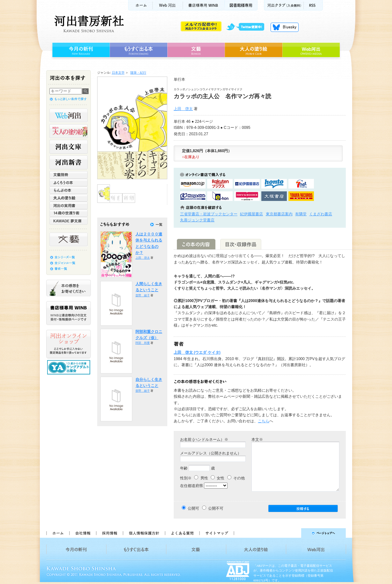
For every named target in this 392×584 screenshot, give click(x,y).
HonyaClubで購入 (193, 196)
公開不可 (216, 508)
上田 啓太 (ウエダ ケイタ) (197, 352)
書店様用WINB (204, 5)
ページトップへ (293, 533)
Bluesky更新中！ (285, 27)
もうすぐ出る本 (138, 50)
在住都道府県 (192, 486)
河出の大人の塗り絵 (69, 131)
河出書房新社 (88, 24)
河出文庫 (69, 147)
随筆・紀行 (138, 73)
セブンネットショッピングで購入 (301, 184)
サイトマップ (217, 533)
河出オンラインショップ (69, 344)
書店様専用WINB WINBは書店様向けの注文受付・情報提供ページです (69, 313)
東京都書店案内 (279, 214)
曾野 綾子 (143, 295)
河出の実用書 (69, 205)
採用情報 (109, 533)
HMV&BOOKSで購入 (247, 196)
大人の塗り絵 (254, 50)
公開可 (193, 508)
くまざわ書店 (321, 214)
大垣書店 (274, 196)
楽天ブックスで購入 (220, 184)
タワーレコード (301, 196)
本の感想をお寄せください (69, 288)
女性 (218, 478)
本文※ (257, 440)
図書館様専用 (241, 5)
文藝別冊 (69, 175)
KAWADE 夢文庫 (69, 221)
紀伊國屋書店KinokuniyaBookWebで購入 (247, 184)
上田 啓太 (183, 109)
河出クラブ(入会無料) (284, 5)
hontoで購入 (274, 184)
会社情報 (83, 533)
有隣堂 (301, 214)
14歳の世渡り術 (69, 213)
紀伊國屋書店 (251, 214)
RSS (313, 5)
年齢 (184, 468)
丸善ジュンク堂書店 (197, 220)
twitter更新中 (247, 27)
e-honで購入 (220, 196)
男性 (201, 478)
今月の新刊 (80, 50)
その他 (236, 478)
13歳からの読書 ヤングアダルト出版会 (69, 367)
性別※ (186, 478)
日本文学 (118, 73)
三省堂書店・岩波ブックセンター (209, 214)
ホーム (140, 5)
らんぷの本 (69, 190)
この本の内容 (196, 244)
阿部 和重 (143, 343)
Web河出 (168, 5)
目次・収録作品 (241, 244)
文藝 (196, 50)
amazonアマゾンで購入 (193, 184)
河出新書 (69, 162)
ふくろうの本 (69, 182)
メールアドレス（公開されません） (211, 453)
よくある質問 (182, 533)
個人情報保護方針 (144, 533)
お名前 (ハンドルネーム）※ (204, 440)
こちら (264, 421)
